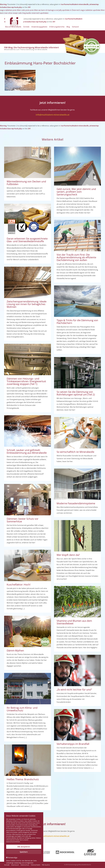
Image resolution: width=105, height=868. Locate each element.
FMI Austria (46, 865)
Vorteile (26, 27)
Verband (75, 27)
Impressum (15, 865)
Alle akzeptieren (24, 847)
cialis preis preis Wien (30, 10)
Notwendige (12, 858)
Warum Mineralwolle (13, 27)
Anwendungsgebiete (39, 27)
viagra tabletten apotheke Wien (93, 10)
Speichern (24, 852)
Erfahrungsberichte (57, 27)
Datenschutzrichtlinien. (13, 842)
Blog (68, 27)
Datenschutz (25, 865)
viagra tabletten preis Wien (10, 10)
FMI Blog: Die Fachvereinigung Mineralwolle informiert (31, 48)
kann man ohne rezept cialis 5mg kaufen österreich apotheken (24, 13)
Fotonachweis (36, 865)
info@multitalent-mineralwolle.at (53, 115)
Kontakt (7, 865)
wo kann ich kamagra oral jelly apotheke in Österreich (59, 10)
